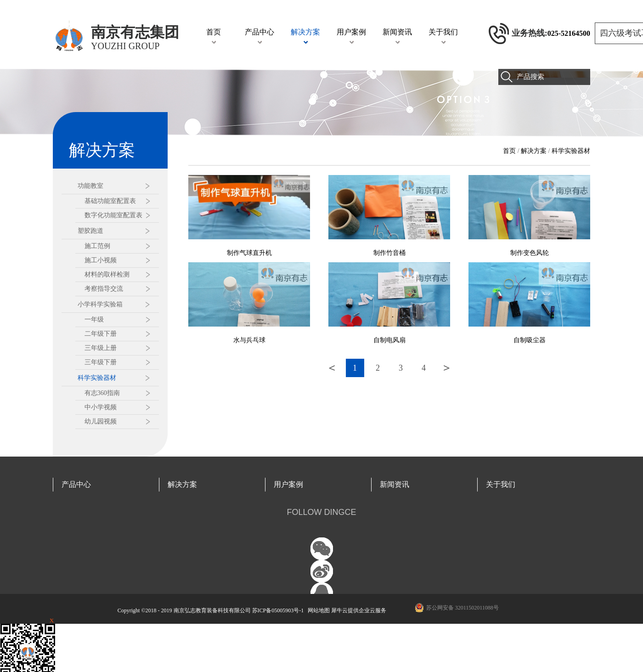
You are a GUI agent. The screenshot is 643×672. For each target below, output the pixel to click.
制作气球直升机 (249, 253)
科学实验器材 (571, 151)
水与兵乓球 (249, 340)
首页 (214, 32)
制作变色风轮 (530, 253)
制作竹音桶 (389, 253)
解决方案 (534, 151)
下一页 (447, 368)
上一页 (332, 368)
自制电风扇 (389, 340)
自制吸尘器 (530, 340)
